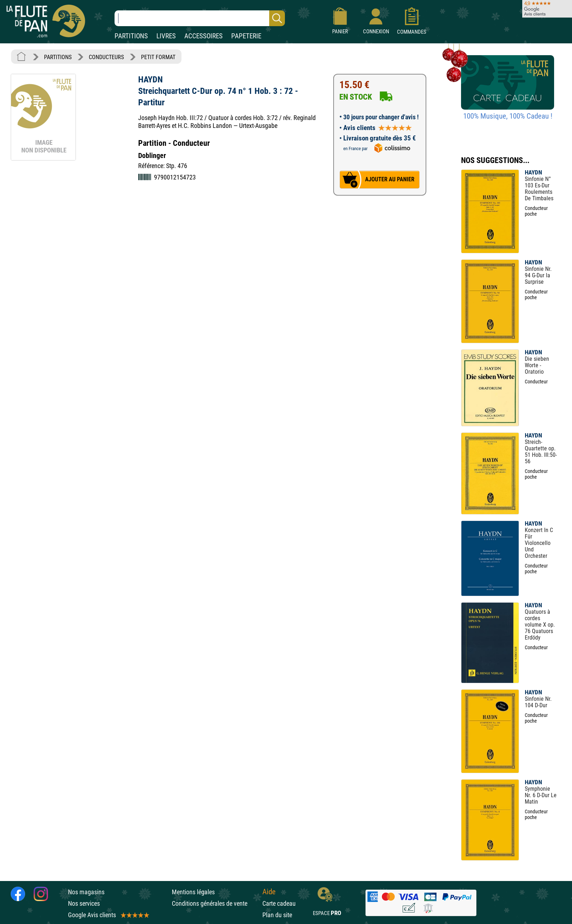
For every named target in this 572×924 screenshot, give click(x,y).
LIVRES (166, 36)
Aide (269, 892)
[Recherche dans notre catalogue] (200, 18)
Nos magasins (86, 892)
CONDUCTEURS (106, 57)
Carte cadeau (279, 903)
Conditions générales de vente (215, 903)
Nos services (84, 903)
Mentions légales (193, 892)
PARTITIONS (131, 36)
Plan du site (277, 915)
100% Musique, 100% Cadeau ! (508, 116)
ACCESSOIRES (203, 36)
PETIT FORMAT (158, 57)
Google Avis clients (108, 915)
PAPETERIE (246, 36)
